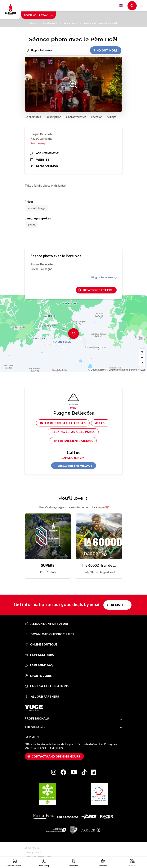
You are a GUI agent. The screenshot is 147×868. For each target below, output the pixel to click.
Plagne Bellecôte (104, 277)
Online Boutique (41, 644)
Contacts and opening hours (56, 756)
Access (101, 423)
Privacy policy (33, 852)
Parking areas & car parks (73, 432)
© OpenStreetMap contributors (122, 370)
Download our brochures (49, 634)
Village (112, 117)
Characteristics (76, 117)
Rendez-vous (52, 23)
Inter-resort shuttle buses (63, 423)
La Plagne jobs (39, 655)
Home (35, 23)
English (121, 6)
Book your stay (38, 15)
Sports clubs (38, 676)
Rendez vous (72, 23)
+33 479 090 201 (73, 458)
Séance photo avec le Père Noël (100, 23)
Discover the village (75, 466)
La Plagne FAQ (39, 665)
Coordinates (33, 117)
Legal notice (32, 847)
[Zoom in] (142, 352)
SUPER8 (48, 565)
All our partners (42, 696)
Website (40, 160)
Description (53, 117)
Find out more (106, 50)
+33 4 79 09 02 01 (45, 153)
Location (97, 117)
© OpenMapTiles (97, 370)
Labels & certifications (47, 686)
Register (118, 605)
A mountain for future (47, 624)
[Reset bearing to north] (142, 363)
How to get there (98, 290)
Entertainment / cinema (73, 441)
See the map (38, 143)
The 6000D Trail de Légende (99, 565)
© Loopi (142, 370)
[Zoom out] (142, 357)
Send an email (44, 166)
